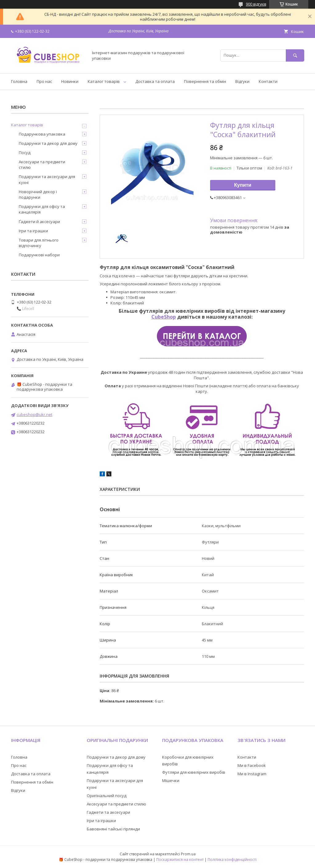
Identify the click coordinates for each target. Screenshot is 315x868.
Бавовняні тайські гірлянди (113, 829)
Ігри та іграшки (33, 231)
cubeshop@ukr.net (34, 414)
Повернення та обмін (205, 81)
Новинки (70, 81)
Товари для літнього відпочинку (39, 243)
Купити (243, 185)
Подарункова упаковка (42, 134)
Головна (19, 81)
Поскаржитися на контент (180, 860)
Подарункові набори (39, 255)
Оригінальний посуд (107, 796)
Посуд (25, 153)
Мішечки (171, 780)
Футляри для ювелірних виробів (194, 772)
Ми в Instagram (252, 774)
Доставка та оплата (155, 81)
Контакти (268, 81)
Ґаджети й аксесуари (39, 222)
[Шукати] (295, 55)
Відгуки (242, 81)
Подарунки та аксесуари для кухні (47, 179)
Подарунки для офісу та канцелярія (42, 209)
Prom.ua (188, 854)
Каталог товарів (104, 81)
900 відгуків (256, 4)
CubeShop (164, 317)
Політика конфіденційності (232, 860)
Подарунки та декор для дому (48, 143)
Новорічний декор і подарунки (38, 194)
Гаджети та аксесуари (108, 812)
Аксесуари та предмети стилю (42, 165)
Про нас (44, 81)
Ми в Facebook (252, 765)
